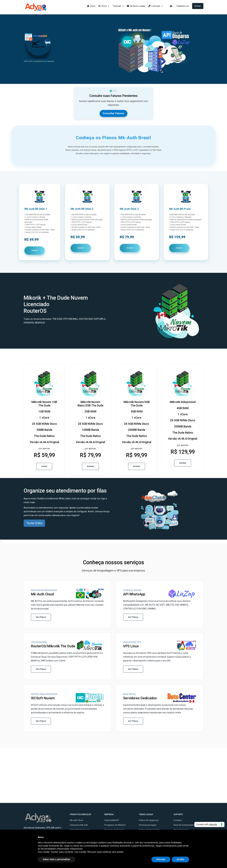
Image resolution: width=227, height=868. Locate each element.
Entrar (198, 6)
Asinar (44, 466)
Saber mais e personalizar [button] (57, 859)
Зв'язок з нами (136, 6)
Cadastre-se (183, 6)
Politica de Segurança (149, 820)
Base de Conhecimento (184, 825)
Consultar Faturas (114, 113)
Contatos (178, 820)
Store (104, 6)
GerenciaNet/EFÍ (112, 820)
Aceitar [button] (180, 859)
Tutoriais (118, 6)
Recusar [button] (161, 859)
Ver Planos (41, 617)
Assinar (35, 250)
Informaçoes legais (148, 825)
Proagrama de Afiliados (115, 825)
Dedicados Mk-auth (79, 825)
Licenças (156, 6)
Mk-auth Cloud (76, 820)
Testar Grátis (34, 523)
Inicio (91, 6)
